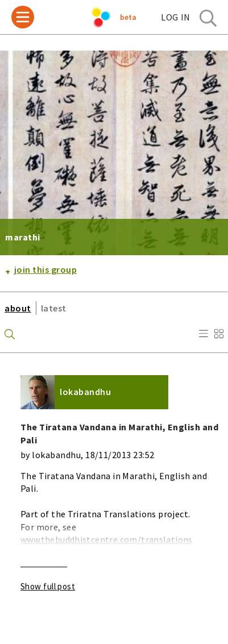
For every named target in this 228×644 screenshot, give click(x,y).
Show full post (48, 586)
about (18, 308)
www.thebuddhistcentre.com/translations (107, 539)
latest (54, 308)
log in (176, 17)
